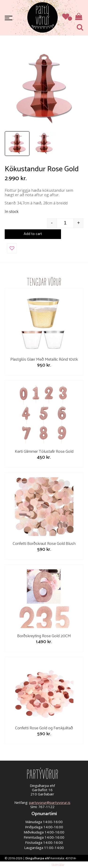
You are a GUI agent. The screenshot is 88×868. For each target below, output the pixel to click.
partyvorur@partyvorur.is (50, 802)
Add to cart (33, 234)
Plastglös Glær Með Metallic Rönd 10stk (44, 360)
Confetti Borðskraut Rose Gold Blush (44, 544)
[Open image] (44, 89)
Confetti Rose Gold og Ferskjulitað (44, 728)
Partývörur (42, 17)
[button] (12, 248)
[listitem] (17, 144)
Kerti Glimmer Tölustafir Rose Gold (44, 452)
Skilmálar (58, 865)
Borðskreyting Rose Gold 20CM (44, 636)
